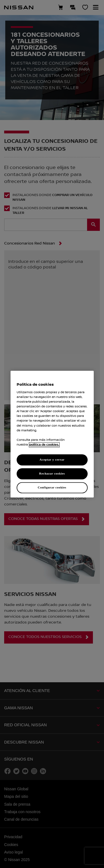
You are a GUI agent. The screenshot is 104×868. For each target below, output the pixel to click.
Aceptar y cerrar (52, 459)
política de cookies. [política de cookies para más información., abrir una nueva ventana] (44, 445)
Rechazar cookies (52, 473)
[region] (52, 434)
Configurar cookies (52, 487)
